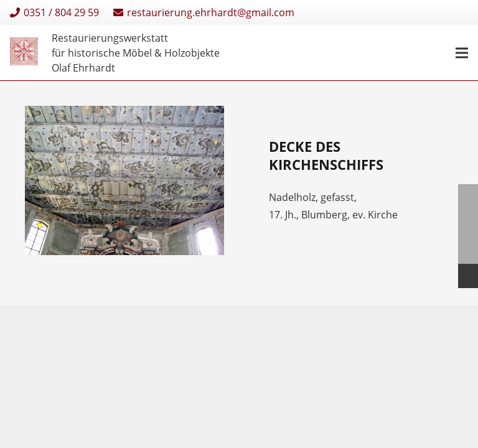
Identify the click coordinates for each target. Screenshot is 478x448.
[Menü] (462, 53)
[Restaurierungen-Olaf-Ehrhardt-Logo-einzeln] (24, 53)
